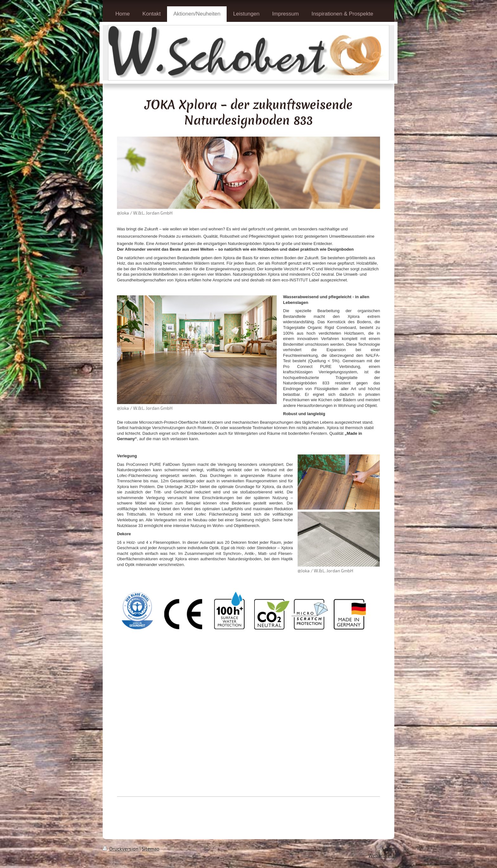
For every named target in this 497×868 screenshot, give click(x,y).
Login (388, 849)
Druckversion (121, 849)
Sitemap (151, 849)
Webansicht (381, 855)
